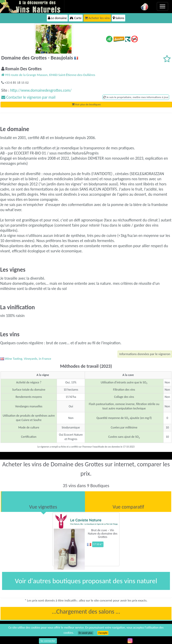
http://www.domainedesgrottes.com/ (41, 90)
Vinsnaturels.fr (32, 6)
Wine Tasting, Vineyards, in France (26, 359)
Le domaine (57, 18)
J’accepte (103, 633)
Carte (76, 18)
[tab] (43, 502)
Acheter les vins (97, 18)
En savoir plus (86, 633)
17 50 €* (98, 544)
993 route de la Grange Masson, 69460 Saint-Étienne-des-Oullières (48, 75)
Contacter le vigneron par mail (28, 97)
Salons (118, 18)
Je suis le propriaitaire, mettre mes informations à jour (136, 97)
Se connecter (48, 641)
